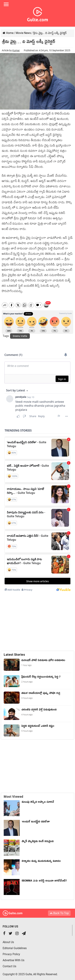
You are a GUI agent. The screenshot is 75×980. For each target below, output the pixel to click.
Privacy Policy (11, 951)
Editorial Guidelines (15, 945)
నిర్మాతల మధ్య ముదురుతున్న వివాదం (41, 859)
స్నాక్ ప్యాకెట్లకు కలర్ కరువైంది (38, 839)
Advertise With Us (13, 957)
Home (8, 33)
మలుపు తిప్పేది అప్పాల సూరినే (38, 799)
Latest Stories (14, 652)
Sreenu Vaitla (20, 333)
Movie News (23, 33)
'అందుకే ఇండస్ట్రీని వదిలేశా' (36, 819)
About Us (8, 939)
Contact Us (9, 963)
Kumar (16, 50)
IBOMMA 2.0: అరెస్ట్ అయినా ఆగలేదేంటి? (44, 878)
